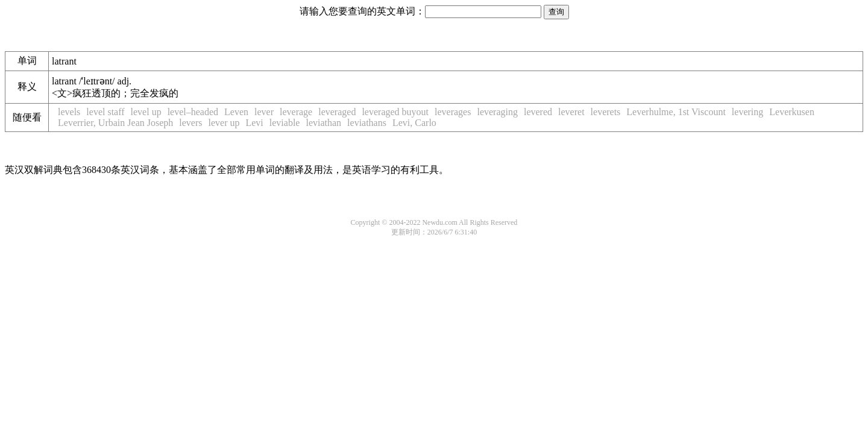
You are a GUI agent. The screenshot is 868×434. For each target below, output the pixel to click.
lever (264, 112)
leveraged (337, 112)
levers (190, 123)
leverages (453, 112)
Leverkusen (792, 112)
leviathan (323, 123)
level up (146, 112)
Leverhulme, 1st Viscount (676, 112)
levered (538, 112)
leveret (571, 112)
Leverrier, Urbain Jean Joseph (115, 123)
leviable (285, 123)
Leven (236, 112)
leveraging (497, 112)
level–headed (193, 112)
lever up (224, 123)
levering (747, 112)
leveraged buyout (395, 112)
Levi (254, 123)
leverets (606, 112)
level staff (105, 112)
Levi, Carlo (414, 123)
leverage (296, 112)
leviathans (367, 123)
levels (69, 112)
